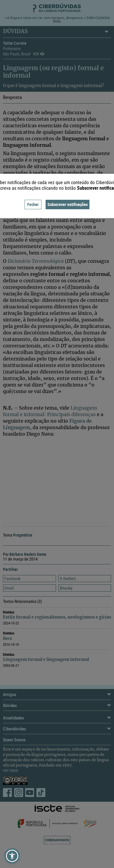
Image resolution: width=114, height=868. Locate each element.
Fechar (33, 204)
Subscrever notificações (68, 204)
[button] (12, 856)
